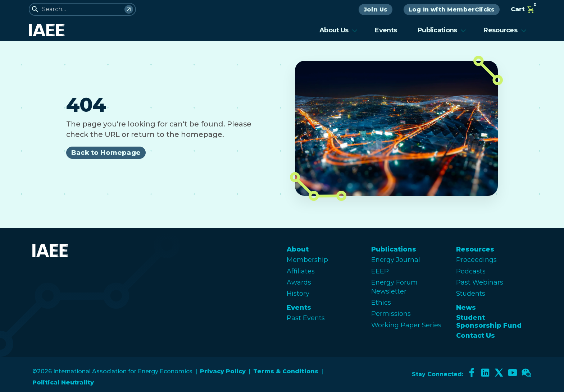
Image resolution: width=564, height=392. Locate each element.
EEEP (380, 271)
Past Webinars (480, 282)
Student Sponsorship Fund (489, 322)
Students (471, 294)
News (466, 308)
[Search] (129, 9)
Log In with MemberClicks (452, 10)
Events (386, 30)
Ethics (381, 303)
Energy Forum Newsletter (394, 287)
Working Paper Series (406, 325)
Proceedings (476, 260)
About (298, 249)
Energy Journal (396, 260)
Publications (442, 30)
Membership (307, 260)
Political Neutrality (63, 382)
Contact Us (476, 336)
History (298, 294)
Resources (505, 30)
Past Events (306, 318)
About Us (338, 30)
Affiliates (301, 271)
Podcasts (471, 271)
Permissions (391, 314)
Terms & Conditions (286, 371)
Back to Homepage (106, 153)
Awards (299, 282)
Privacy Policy (223, 371)
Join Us (376, 10)
